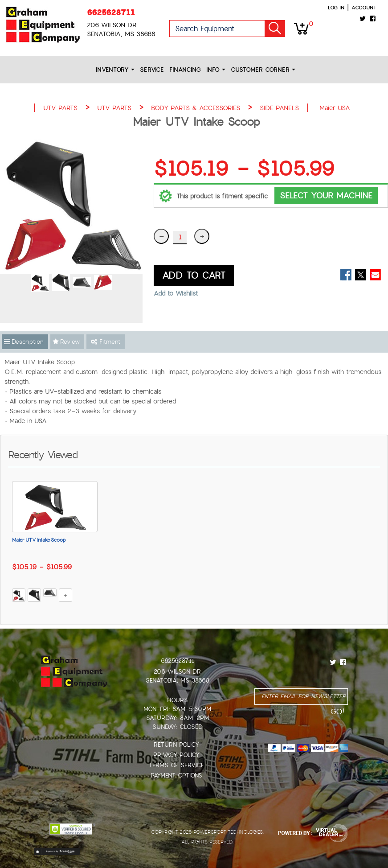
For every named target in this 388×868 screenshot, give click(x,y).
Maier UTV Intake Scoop (39, 540)
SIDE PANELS (279, 108)
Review (70, 342)
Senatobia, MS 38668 (178, 681)
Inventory (115, 70)
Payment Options (176, 775)
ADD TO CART (194, 276)
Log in (336, 8)
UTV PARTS (60, 108)
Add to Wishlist (176, 293)
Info (216, 70)
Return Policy (176, 745)
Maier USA (335, 108)
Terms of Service (176, 765)
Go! (275, 29)
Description (28, 342)
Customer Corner (263, 70)
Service (152, 70)
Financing (185, 70)
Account (364, 8)
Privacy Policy (176, 755)
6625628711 (111, 12)
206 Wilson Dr (177, 672)
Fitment (106, 342)
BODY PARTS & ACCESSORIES (196, 108)
